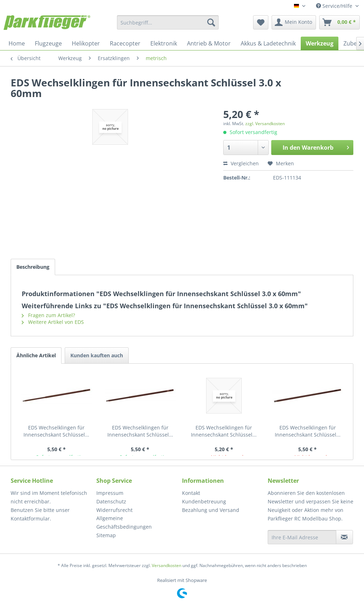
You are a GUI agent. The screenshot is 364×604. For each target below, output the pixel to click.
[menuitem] (168, 22)
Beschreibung (33, 267)
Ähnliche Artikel (36, 355)
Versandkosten (167, 565)
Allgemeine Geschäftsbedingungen (124, 522)
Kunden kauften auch (97, 355)
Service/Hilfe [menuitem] (335, 6)
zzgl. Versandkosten (265, 124)
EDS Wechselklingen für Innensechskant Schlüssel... (56, 431)
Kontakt (191, 493)
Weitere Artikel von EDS (53, 322)
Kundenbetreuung (204, 501)
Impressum (110, 493)
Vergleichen (241, 163)
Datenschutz (111, 501)
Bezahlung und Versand (211, 510)
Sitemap (106, 535)
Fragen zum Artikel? (48, 315)
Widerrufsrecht (114, 510)
